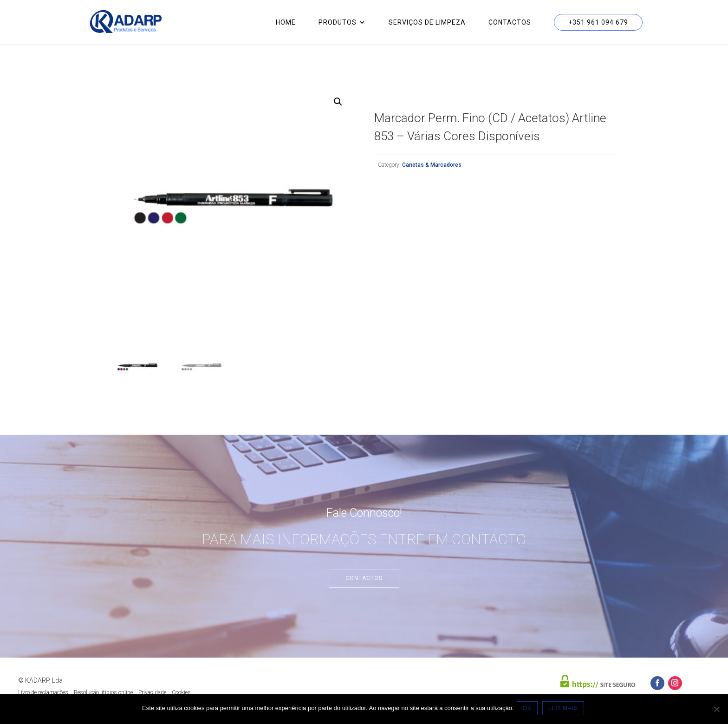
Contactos (510, 23)
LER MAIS (565, 710)
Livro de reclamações (43, 692)
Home (286, 23)
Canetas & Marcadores (432, 165)
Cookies (181, 692)
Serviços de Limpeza (427, 23)
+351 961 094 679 (598, 22)
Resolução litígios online (103, 692)
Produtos (338, 23)
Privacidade (152, 692)
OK (529, 710)
